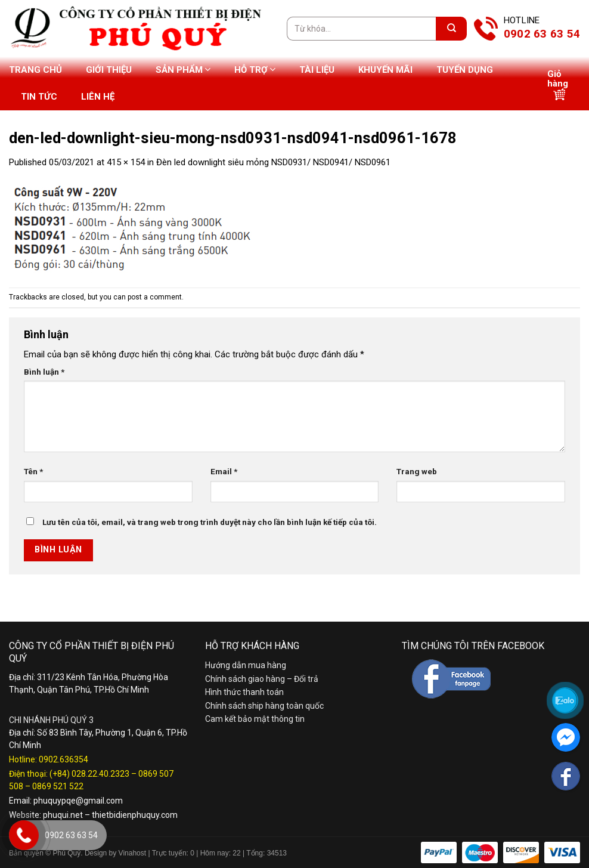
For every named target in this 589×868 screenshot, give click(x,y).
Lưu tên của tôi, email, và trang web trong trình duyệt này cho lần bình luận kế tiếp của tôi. (210, 522)
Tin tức (39, 97)
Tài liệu (317, 70)
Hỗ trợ (255, 69)
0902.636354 (63, 759)
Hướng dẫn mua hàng (246, 665)
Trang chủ (35, 70)
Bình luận (44, 372)
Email (224, 471)
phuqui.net (63, 815)
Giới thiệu (109, 70)
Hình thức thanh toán (244, 692)
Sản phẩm (183, 69)
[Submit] (451, 29)
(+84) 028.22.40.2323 (89, 774)
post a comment (155, 297)
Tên (33, 471)
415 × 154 (126, 162)
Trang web (417, 471)
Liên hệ (98, 97)
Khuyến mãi (385, 70)
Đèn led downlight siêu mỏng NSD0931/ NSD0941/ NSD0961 (273, 162)
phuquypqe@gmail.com (78, 801)
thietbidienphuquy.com (135, 815)
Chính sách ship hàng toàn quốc (264, 706)
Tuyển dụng (465, 70)
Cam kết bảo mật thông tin (255, 719)
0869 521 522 (58, 786)
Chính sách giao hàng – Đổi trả (262, 679)
